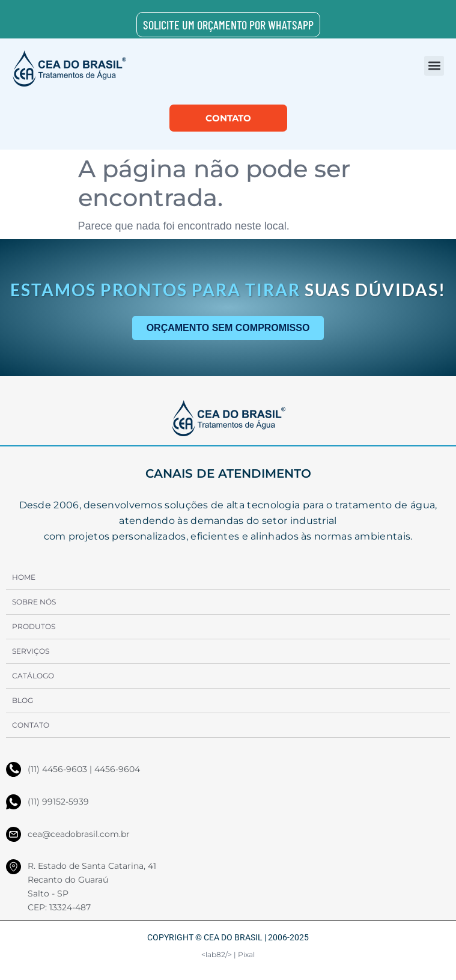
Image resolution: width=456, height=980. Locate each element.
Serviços (31, 651)
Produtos (34, 626)
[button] (434, 66)
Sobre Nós (34, 602)
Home (24, 577)
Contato (31, 725)
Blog (23, 700)
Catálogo (33, 676)
